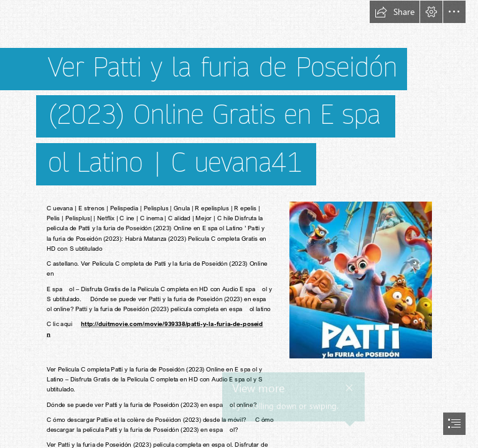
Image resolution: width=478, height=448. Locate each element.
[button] (395, 12)
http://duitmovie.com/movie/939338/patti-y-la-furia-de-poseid (172, 324)
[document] (239, 224)
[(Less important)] (360, 279)
